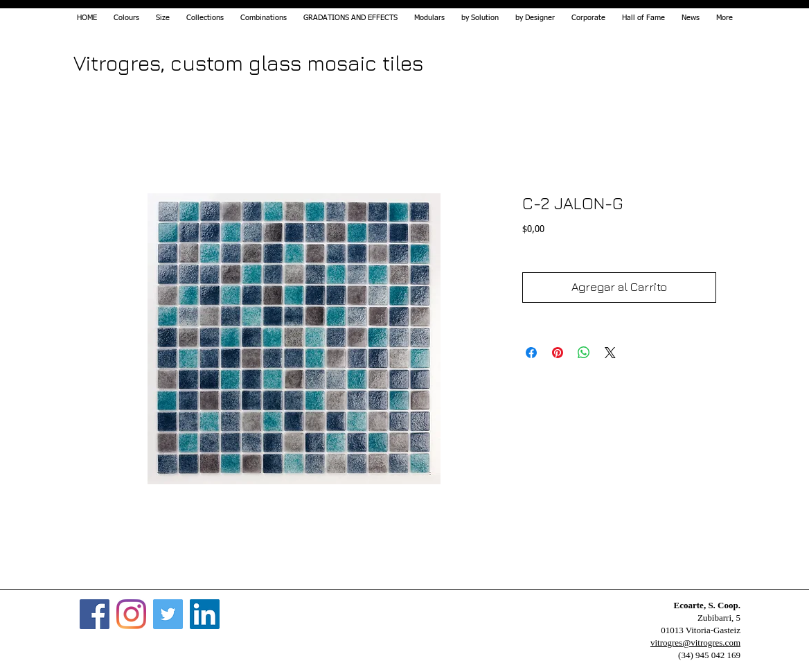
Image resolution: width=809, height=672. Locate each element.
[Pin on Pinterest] (558, 353)
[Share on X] (610, 353)
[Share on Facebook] (531, 353)
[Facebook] (95, 614)
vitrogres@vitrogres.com (695, 643)
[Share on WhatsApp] (584, 353)
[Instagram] (131, 614)
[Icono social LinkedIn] (205, 614)
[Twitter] (168, 614)
